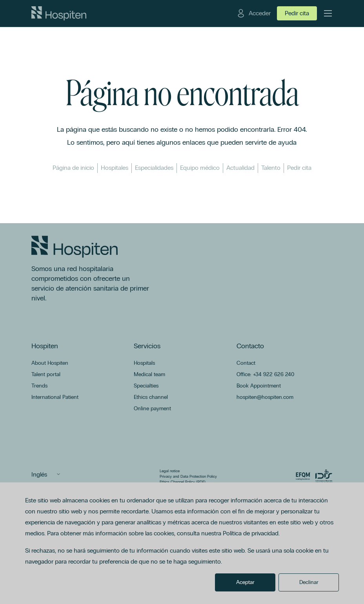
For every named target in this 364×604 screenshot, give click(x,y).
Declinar (309, 582)
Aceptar (245, 582)
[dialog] (182, 543)
